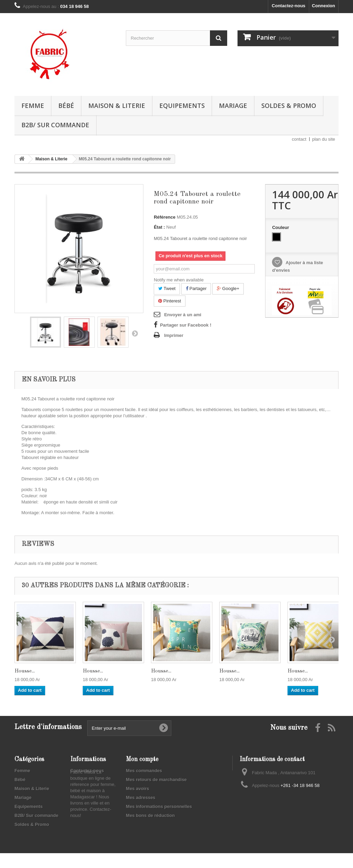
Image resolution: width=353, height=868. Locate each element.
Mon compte (142, 759)
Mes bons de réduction (150, 815)
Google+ (228, 288)
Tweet (167, 288)
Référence (165, 217)
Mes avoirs (137, 789)
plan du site (324, 139)
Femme (33, 106)
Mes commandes (144, 771)
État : (159, 227)
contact (299, 139)
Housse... (25, 671)
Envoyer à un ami (183, 315)
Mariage (233, 106)
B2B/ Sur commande (55, 125)
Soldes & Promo (289, 106)
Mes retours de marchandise (156, 780)
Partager (196, 288)
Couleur (281, 227)
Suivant (135, 333)
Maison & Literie (117, 106)
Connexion (324, 6)
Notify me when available (179, 280)
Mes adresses (140, 797)
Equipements (182, 106)
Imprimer (174, 335)
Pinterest (170, 301)
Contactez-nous (289, 6)
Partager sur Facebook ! (186, 325)
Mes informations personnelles (159, 806)
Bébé (66, 106)
